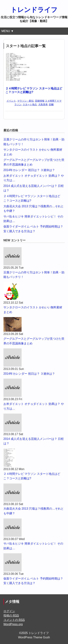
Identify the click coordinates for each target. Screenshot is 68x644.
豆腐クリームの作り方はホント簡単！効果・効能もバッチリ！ (34, 275)
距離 (51, 104)
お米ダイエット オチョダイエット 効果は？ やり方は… (34, 406)
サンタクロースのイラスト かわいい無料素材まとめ (33, 310)
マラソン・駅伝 (25, 101)
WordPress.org (13, 624)
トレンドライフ (34, 10)
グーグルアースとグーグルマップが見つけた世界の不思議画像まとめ (34, 341)
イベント (11, 101)
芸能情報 (40, 101)
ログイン (9, 611)
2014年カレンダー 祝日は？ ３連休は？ (29, 170)
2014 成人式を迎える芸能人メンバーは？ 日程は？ (34, 441)
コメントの (14, 620)
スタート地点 (30, 104)
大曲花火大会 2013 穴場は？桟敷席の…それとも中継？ (34, 511)
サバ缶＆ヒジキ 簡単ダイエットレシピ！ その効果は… (33, 546)
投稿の (11, 615)
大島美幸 (43, 104)
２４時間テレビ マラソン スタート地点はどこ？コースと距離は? (32, 476)
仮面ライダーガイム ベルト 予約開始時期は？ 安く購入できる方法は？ (33, 581)
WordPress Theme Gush (34, 637)
